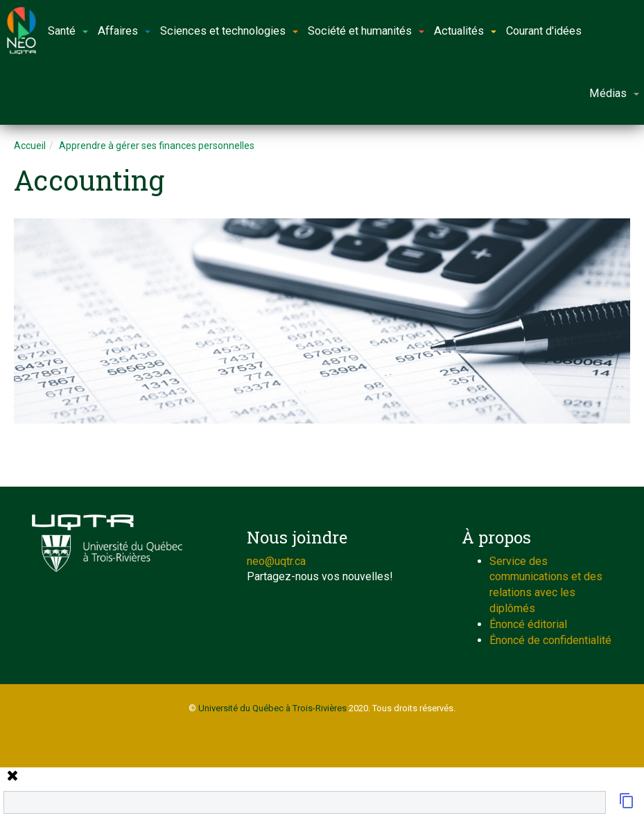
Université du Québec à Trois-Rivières (272, 708)
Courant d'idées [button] (544, 31)
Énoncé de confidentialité (550, 640)
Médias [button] (614, 93)
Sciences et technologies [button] (229, 31)
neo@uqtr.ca (276, 561)
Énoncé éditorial (528, 624)
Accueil (30, 146)
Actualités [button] (465, 31)
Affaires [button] (124, 31)
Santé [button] (68, 31)
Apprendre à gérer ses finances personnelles (157, 146)
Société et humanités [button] (366, 31)
